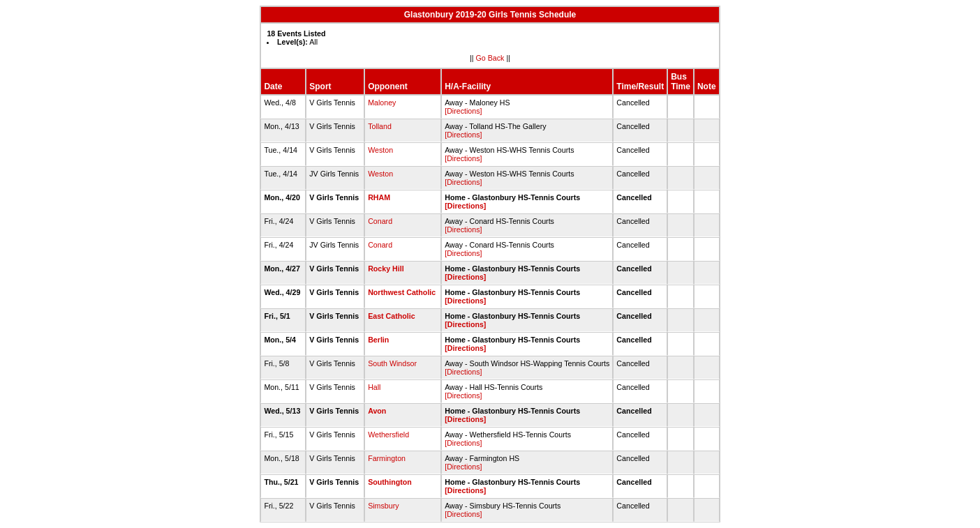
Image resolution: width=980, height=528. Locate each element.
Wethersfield (388, 435)
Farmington (387, 458)
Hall (374, 387)
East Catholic (392, 316)
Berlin (378, 340)
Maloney (382, 103)
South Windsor (392, 363)
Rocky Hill (386, 269)
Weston (380, 150)
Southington (390, 482)
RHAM (379, 197)
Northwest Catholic (402, 292)
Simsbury (383, 506)
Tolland (380, 126)
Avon (377, 411)
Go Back (490, 58)
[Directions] (463, 111)
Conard (380, 221)
